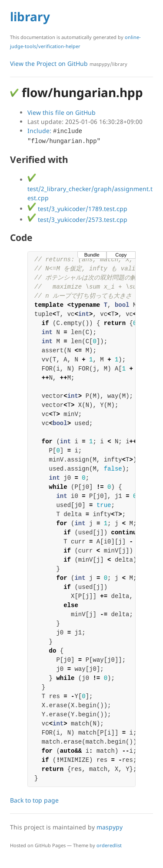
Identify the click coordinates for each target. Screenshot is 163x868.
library (30, 16)
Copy (121, 255)
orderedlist (109, 845)
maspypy (110, 827)
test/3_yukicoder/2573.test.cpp (77, 219)
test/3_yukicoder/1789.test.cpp (77, 209)
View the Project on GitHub (69, 63)
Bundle (92, 255)
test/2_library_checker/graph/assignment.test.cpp (90, 189)
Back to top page (34, 800)
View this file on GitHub (62, 112)
